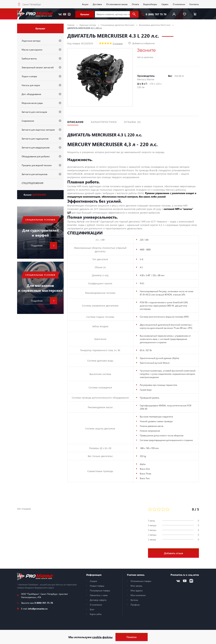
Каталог (35, 195)
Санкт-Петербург (32, 4)
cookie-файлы (102, 637)
